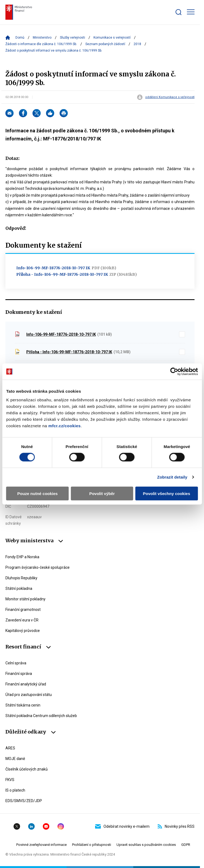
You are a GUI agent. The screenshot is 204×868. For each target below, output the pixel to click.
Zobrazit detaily (172, 477)
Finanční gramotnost (23, 610)
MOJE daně (15, 759)
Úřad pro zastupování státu (29, 695)
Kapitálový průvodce (23, 631)
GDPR (186, 845)
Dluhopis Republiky (21, 578)
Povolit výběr (102, 493)
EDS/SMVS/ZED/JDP (24, 801)
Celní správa (16, 663)
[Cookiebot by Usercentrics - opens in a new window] (174, 372)
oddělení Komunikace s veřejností (170, 97)
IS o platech (15, 790)
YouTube (46, 826)
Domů (20, 38)
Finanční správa (19, 674)
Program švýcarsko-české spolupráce (38, 567)
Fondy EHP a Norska (22, 557)
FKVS (10, 780)
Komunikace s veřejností (112, 38)
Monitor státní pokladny (25, 599)
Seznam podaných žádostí (105, 44)
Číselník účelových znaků (27, 769)
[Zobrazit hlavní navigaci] (191, 12)
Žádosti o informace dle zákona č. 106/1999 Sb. (41, 44)
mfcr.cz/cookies (65, 425)
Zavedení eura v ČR (22, 620)
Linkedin (31, 826)
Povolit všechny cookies (167, 493)
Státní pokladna (19, 588)
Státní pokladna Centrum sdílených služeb (41, 716)
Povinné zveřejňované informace (41, 845)
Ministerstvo (42, 38)
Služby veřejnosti (72, 38)
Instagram (61, 826)
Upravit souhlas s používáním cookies (146, 845)
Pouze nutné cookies (38, 493)
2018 (137, 44)
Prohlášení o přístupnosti (92, 845)
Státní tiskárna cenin (23, 705)
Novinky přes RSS (176, 826)
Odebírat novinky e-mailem (122, 826)
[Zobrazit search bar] (179, 12)
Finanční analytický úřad (26, 684)
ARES (10, 748)
